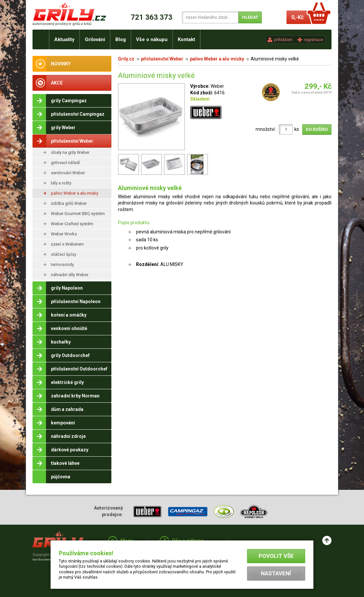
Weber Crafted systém (72, 224)
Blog (121, 39)
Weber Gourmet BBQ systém (78, 214)
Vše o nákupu (152, 39)
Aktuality (64, 39)
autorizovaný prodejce (62, 24)
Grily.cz (126, 59)
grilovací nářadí (65, 163)
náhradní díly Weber (70, 275)
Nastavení (276, 573)
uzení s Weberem (67, 244)
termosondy (62, 264)
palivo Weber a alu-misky (75, 193)
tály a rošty (61, 183)
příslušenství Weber (162, 59)
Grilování (95, 39)
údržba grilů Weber (69, 203)
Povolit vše (276, 556)
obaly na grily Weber (70, 152)
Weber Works (64, 234)
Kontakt (186, 39)
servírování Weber (68, 173)
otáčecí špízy (64, 254)
